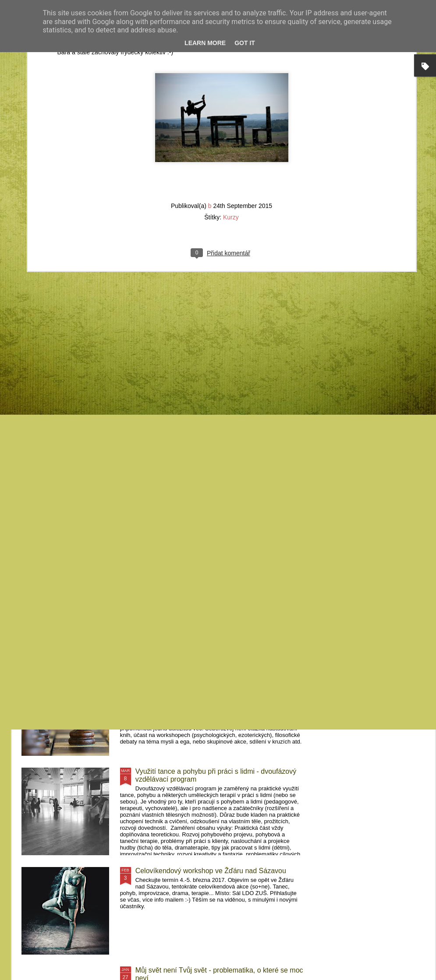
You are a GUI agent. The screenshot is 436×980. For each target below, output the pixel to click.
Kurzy (231, 61)
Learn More (205, 43)
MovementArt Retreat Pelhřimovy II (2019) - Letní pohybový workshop (278, 411)
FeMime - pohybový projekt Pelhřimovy (196, 473)
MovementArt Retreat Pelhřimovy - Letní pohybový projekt (381, 407)
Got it (245, 43)
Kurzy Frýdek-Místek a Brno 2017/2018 (196, 573)
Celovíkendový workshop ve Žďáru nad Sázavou (211, 871)
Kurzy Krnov (56, 399)
